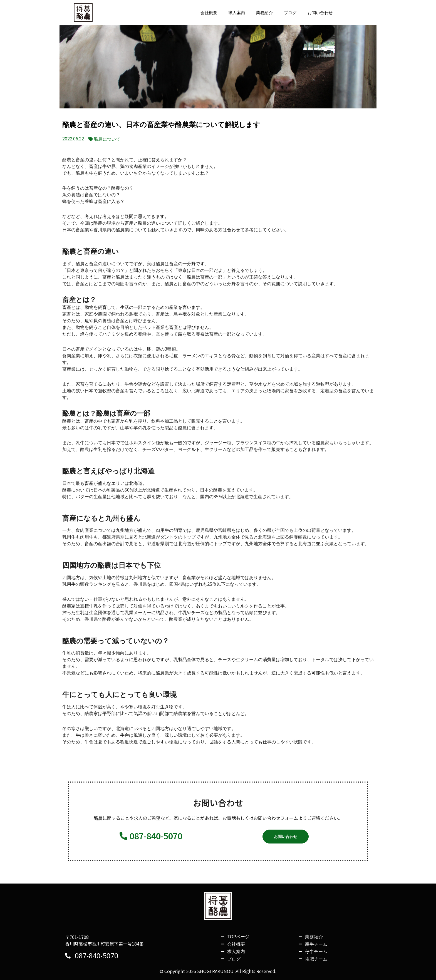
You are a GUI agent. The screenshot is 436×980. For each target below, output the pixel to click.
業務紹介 (261, 14)
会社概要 (204, 14)
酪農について (107, 142)
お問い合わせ (319, 14)
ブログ (288, 14)
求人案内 (232, 14)
